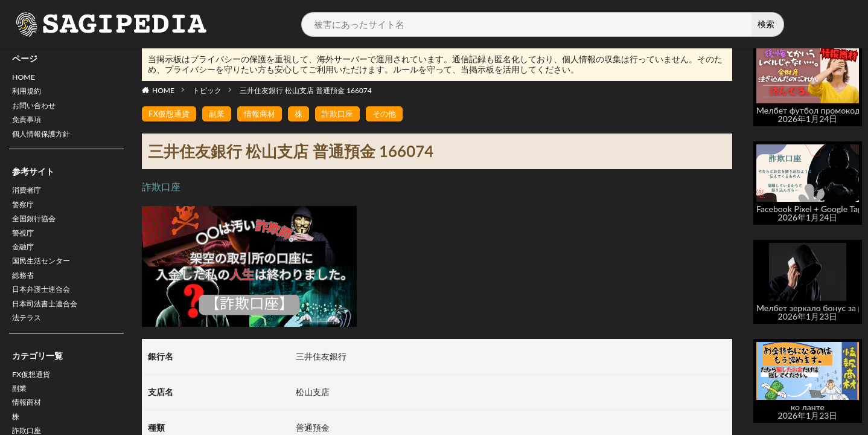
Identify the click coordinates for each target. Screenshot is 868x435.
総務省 (25, 293)
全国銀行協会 (37, 230)
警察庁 (25, 215)
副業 (21, 414)
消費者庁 (29, 199)
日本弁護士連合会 (46, 309)
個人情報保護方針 (46, 141)
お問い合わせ (37, 110)
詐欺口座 (346, 114)
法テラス (29, 340)
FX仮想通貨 (34, 398)
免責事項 (29, 125)
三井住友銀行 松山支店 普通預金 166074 (306, 90)
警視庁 (25, 246)
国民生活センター (46, 278)
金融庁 (25, 262)
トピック (207, 90)
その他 (395, 114)
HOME (25, 78)
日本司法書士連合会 (50, 325)
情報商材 (265, 114)
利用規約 (29, 94)
